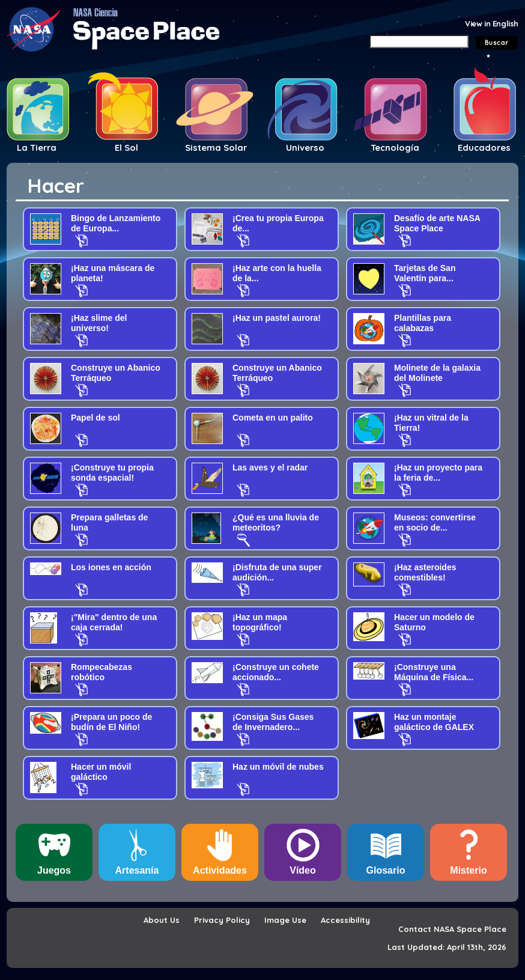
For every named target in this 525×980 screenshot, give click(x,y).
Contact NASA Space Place (452, 929)
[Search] (419, 41)
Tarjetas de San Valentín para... (425, 273)
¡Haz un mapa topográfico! (260, 622)
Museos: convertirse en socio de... (435, 522)
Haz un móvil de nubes (278, 767)
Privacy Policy (222, 920)
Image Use (285, 920)
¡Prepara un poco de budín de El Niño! (111, 722)
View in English (492, 23)
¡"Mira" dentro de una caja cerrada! (114, 622)
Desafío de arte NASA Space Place (437, 223)
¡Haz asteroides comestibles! (425, 572)
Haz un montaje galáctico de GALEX (434, 722)
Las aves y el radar (270, 467)
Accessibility (345, 920)
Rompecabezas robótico (102, 672)
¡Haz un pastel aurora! (277, 318)
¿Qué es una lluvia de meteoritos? (276, 522)
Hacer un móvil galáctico (101, 772)
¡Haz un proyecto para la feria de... (438, 473)
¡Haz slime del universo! (99, 323)
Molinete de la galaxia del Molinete (437, 373)
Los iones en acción (111, 567)
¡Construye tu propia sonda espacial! (112, 473)
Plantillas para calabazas (423, 323)
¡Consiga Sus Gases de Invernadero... (273, 722)
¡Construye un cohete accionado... (276, 672)
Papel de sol (96, 418)
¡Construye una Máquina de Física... (434, 672)
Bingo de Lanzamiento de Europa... (116, 223)
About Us (162, 920)
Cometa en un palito (273, 418)
